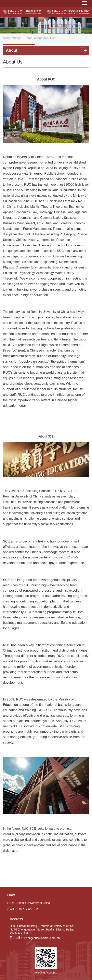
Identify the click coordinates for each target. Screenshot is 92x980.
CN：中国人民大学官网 (23, 909)
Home (28, 38)
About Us (13, 62)
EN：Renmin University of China (29, 903)
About (38, 38)
